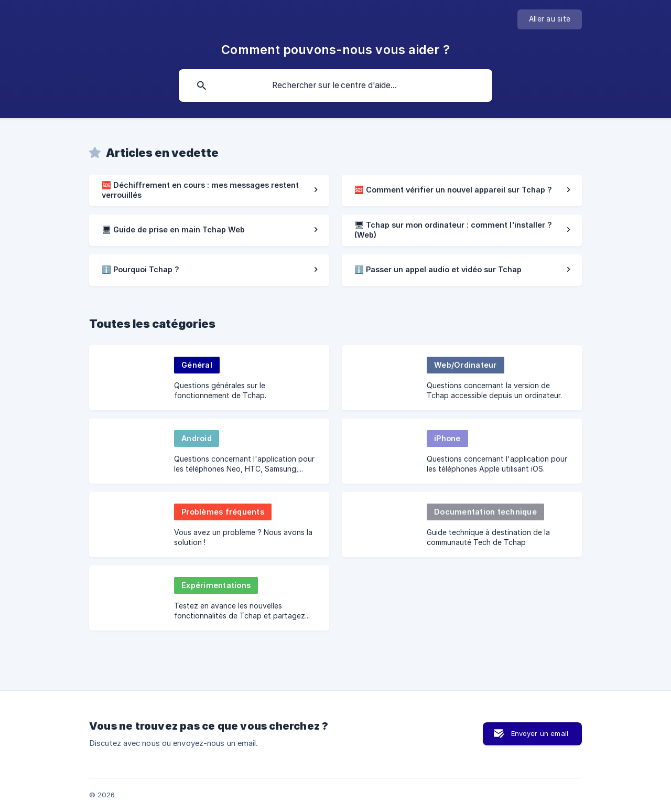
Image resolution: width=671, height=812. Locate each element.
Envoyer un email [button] (540, 733)
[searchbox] (335, 86)
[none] (550, 19)
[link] (209, 190)
